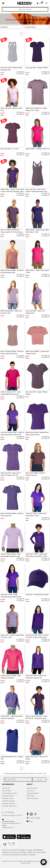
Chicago (30, 850)
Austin (43, 852)
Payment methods (32, 788)
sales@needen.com (8, 827)
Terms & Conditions (33, 798)
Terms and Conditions (17, 861)
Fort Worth (6, 855)
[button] (37, 3)
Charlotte (32, 855)
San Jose (36, 852)
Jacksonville (15, 855)
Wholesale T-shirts (8, 798)
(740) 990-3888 (9, 812)
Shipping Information (33, 793)
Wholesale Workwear (9, 803)
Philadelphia (38, 850)
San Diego (23, 852)
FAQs (31, 821)
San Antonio (14, 852)
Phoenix (13, 850)
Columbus (24, 855)
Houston (5, 852)
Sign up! (39, 780)
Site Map (27, 861)
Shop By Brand (7, 791)
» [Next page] (29, 34)
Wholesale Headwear (9, 801)
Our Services (31, 791)
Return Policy (31, 796)
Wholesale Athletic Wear (9, 806)
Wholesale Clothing (8, 796)
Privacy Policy (6, 861)
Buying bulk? (6, 788)
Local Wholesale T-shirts (10, 793)
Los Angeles (21, 850)
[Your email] (18, 780)
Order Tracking (35, 818)
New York (6, 850)
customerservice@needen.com (11, 823)
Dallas (30, 852)
